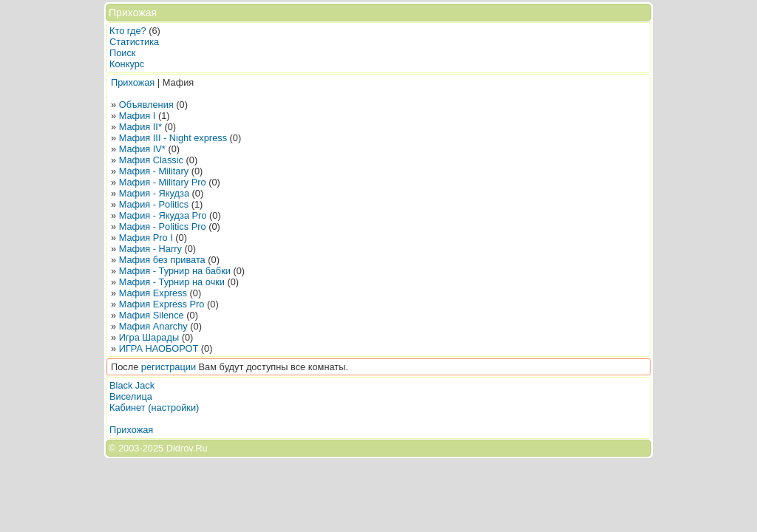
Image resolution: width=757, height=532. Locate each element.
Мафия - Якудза (154, 193)
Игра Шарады (149, 337)
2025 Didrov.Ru (175, 448)
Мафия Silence (152, 315)
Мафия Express (153, 293)
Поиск (122, 53)
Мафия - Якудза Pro (163, 215)
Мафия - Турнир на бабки (175, 271)
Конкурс (127, 64)
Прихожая (133, 82)
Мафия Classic (151, 160)
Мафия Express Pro (162, 304)
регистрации (169, 367)
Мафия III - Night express (173, 138)
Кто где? (128, 31)
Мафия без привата (162, 260)
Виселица (131, 396)
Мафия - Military (154, 171)
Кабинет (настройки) (154, 407)
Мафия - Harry (150, 249)
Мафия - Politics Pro (163, 226)
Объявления (146, 105)
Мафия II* (140, 127)
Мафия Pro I (146, 238)
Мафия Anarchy (153, 326)
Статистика (134, 42)
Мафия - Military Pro (163, 182)
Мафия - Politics (154, 204)
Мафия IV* (142, 149)
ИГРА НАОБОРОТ (159, 348)
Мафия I (138, 116)
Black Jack (132, 385)
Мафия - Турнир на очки (172, 282)
